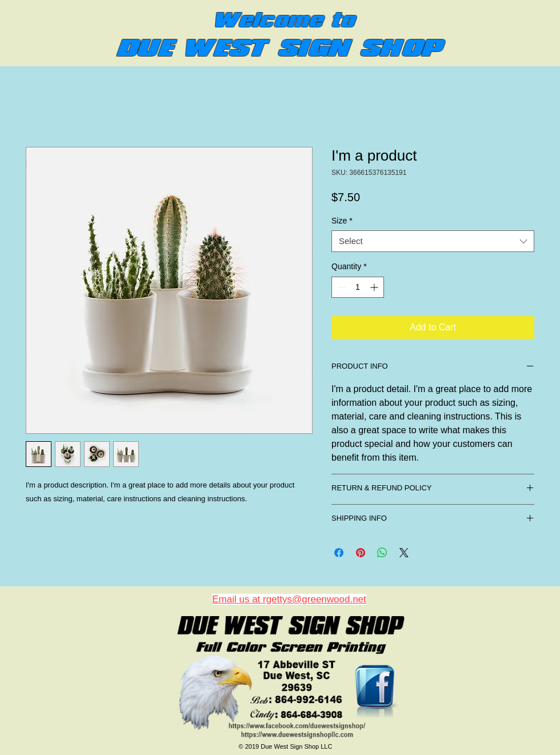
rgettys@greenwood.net (315, 599)
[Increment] (375, 287)
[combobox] (433, 241)
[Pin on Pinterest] (361, 553)
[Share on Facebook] (339, 553)
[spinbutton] (358, 287)
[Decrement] (340, 287)
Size (342, 221)
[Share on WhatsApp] (382, 553)
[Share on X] (404, 553)
